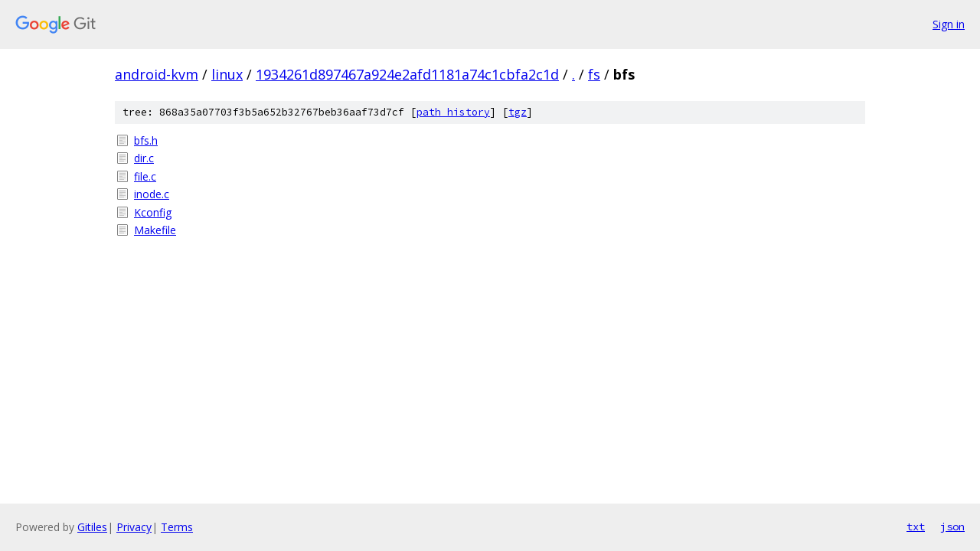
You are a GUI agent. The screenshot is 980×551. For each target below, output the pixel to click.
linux (227, 74)
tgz (518, 112)
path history (453, 112)
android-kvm (157, 74)
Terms (177, 527)
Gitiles (92, 527)
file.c (145, 176)
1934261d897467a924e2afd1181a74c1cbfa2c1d (407, 74)
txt (916, 527)
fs (594, 74)
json (952, 527)
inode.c (152, 194)
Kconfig (153, 212)
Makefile (155, 230)
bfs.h (146, 140)
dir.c (144, 158)
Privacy (134, 527)
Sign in (949, 24)
